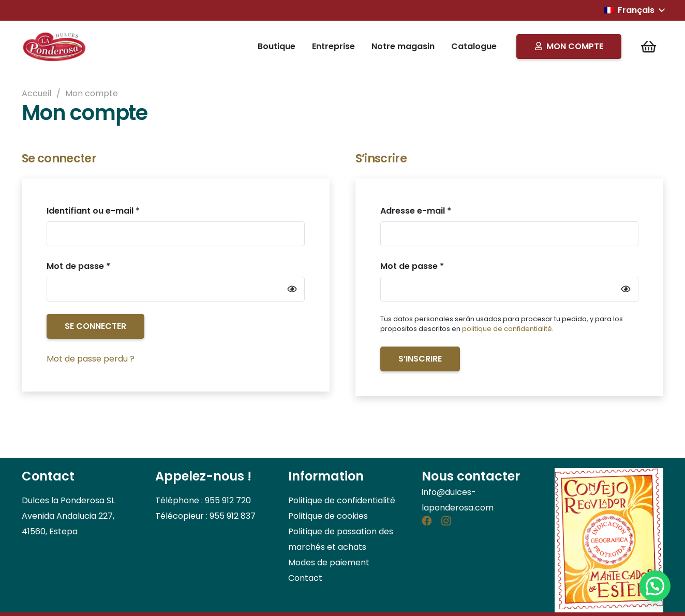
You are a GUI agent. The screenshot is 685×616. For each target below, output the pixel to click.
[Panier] (649, 47)
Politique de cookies (328, 516)
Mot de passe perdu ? (91, 359)
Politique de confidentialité (342, 500)
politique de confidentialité (507, 329)
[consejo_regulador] (609, 540)
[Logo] (55, 47)
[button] (634, 10)
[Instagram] (446, 521)
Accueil (36, 93)
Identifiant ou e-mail (117, 210)
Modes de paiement (329, 562)
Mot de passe (102, 265)
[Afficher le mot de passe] (292, 289)
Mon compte (92, 93)
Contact (305, 578)
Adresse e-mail (440, 210)
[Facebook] (427, 521)
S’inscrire (420, 359)
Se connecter (95, 326)
